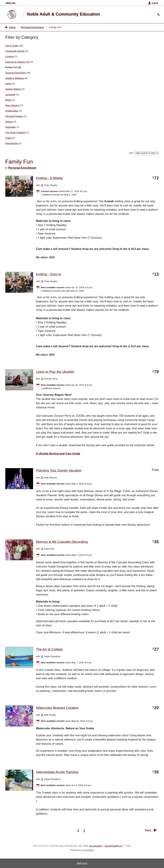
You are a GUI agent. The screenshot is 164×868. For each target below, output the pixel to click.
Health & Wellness (15, 78)
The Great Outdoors (15, 132)
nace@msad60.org (113, 846)
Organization (12, 111)
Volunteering (12, 143)
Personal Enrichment (32, 27)
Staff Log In (82, 863)
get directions (96, 846)
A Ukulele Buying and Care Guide (58, 454)
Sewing (9, 122)
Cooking (9, 56)
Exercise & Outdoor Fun (18, 62)
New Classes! (12, 105)
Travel (8, 138)
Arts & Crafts (12, 46)
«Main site (10, 3)
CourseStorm (88, 850)
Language (10, 94)
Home (12, 27)
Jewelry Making (13, 89)
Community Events (15, 51)
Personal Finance (14, 116)
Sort (131, 153)
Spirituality (11, 127)
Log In (155, 3)
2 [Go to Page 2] (84, 831)
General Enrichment (15, 73)
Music (8, 100)
